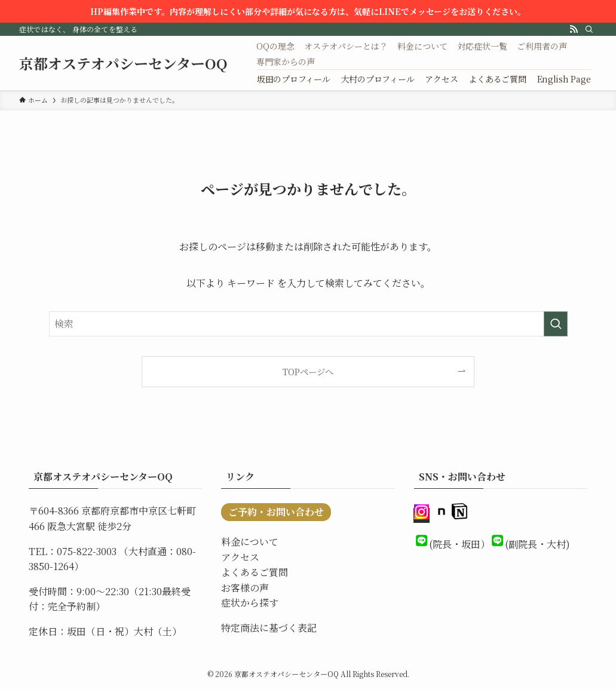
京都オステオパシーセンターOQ (123, 63)
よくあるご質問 (255, 572)
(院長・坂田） (459, 544)
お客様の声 (245, 588)
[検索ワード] (308, 324)
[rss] (574, 29)
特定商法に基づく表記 (269, 628)
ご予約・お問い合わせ (276, 512)
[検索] (589, 29)
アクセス (240, 557)
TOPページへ (308, 371)
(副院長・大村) (537, 544)
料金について (250, 542)
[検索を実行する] (556, 324)
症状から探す (250, 603)
